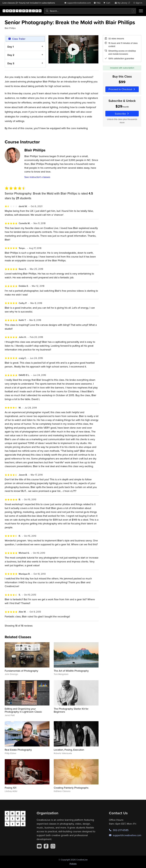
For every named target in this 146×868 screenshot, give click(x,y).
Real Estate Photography (18, 750)
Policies (73, 864)
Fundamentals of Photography (21, 671)
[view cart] (108, 3)
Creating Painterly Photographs (71, 788)
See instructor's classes (37, 177)
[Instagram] (53, 846)
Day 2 (11, 55)
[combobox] (90, 11)
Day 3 (11, 63)
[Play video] (73, 49)
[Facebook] (46, 846)
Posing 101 (10, 788)
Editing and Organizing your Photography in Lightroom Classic (23, 710)
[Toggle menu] (141, 11)
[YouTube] (39, 846)
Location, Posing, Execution (69, 750)
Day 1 (11, 47)
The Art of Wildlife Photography (71, 671)
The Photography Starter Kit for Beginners (71, 710)
